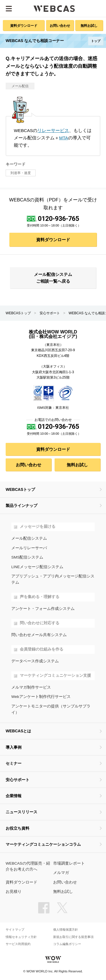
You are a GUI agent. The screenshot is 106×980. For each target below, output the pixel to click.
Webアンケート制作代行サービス (41, 697)
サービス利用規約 (18, 944)
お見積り (14, 892)
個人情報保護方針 (66, 930)
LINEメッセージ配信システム (37, 567)
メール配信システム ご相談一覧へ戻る (53, 278)
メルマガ (61, 873)
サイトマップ (15, 930)
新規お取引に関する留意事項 (73, 937)
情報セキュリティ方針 (21, 937)
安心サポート (50, 313)
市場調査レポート (69, 863)
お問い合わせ (60, 26)
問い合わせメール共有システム (39, 635)
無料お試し (89, 26)
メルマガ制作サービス (31, 687)
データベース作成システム (35, 661)
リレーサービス (53, 130)
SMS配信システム (27, 557)
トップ (96, 41)
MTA (64, 138)
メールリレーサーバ (29, 548)
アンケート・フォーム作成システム (43, 609)
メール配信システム (29, 538)
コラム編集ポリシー (67, 944)
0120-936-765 (59, 219)
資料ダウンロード (24, 26)
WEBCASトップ (18, 313)
